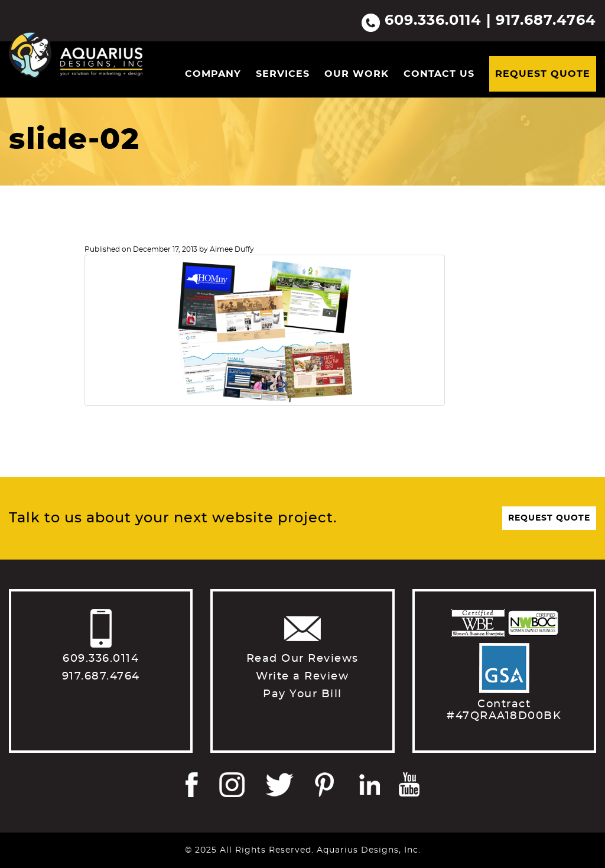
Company (213, 74)
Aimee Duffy (232, 249)
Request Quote (543, 74)
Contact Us (439, 74)
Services (283, 74)
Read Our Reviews (302, 659)
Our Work (357, 74)
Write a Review (302, 677)
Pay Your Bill (302, 694)
